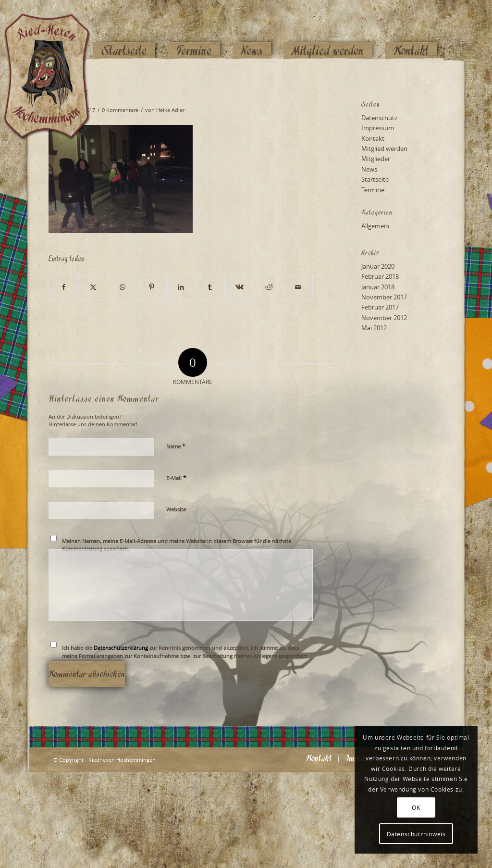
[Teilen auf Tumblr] (210, 287)
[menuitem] (124, 32)
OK (416, 807)
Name (176, 446)
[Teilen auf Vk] (239, 287)
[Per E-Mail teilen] (298, 287)
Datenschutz (379, 118)
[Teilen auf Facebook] (64, 287)
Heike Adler (170, 110)
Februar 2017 (380, 307)
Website (176, 509)
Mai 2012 (374, 328)
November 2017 (384, 297)
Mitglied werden (384, 149)
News (369, 169)
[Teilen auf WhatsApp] (123, 287)
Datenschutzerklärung (121, 648)
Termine (373, 190)
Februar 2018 (380, 276)
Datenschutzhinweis (416, 834)
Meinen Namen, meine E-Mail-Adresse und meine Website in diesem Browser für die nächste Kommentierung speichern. (177, 545)
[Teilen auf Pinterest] (152, 287)
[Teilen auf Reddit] (269, 287)
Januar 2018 (378, 287)
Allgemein (375, 226)
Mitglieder (376, 159)
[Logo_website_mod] (54, 31)
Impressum (378, 128)
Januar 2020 (378, 266)
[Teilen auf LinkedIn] (181, 287)
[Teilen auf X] (93, 287)
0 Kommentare (120, 110)
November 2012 (384, 318)
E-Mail (176, 478)
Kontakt (373, 138)
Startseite (375, 179)
